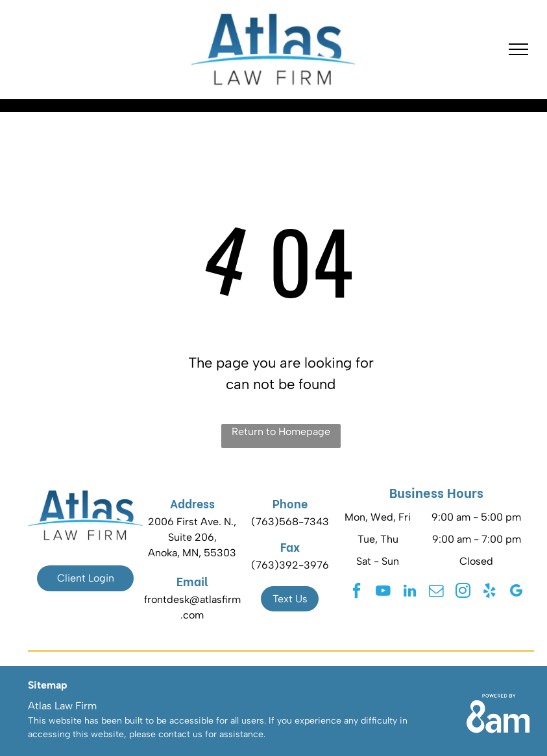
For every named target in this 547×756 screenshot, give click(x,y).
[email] (436, 592)
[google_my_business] (516, 592)
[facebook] (356, 592)
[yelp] (489, 592)
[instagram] (463, 592)
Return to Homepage (281, 431)
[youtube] (383, 592)
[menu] (518, 49)
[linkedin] (409, 592)
